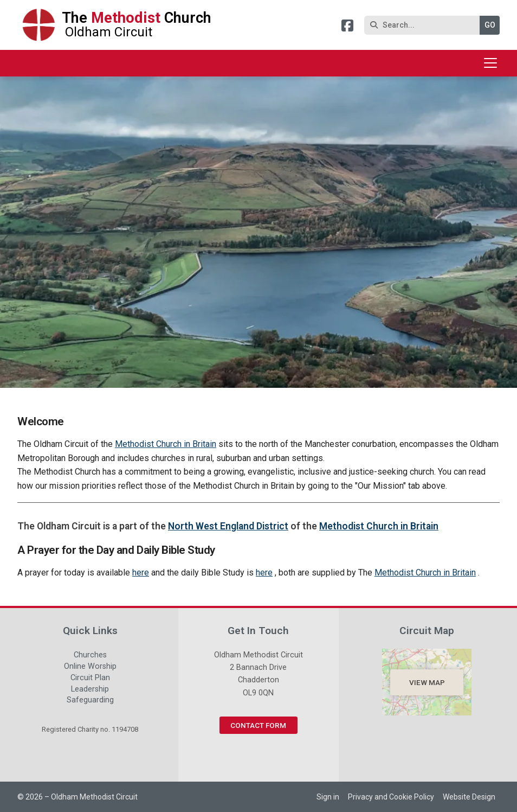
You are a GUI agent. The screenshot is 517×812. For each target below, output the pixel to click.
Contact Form (258, 725)
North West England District (228, 526)
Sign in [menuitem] (328, 797)
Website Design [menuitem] (469, 797)
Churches (90, 656)
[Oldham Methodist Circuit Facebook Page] (347, 27)
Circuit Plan (90, 679)
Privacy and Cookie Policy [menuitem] (391, 797)
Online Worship (90, 668)
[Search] (425, 25)
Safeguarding (90, 700)
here (141, 573)
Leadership (90, 690)
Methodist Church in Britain (166, 444)
